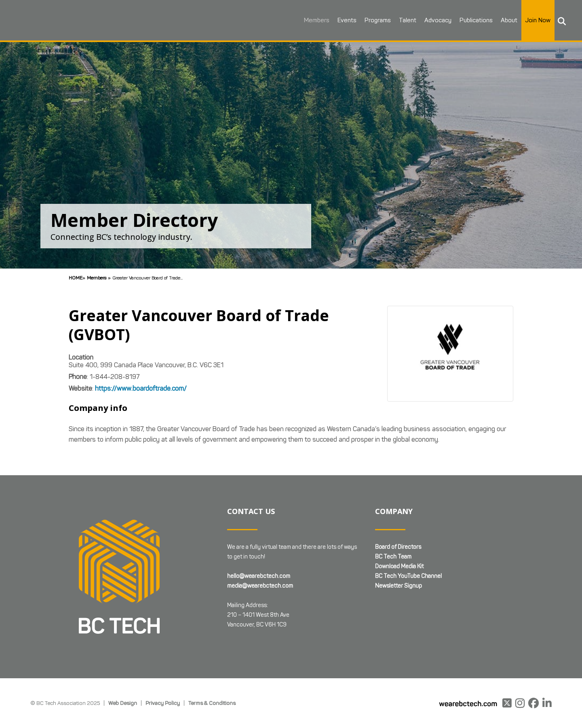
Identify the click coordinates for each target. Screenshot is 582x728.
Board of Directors (398, 547)
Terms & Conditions (212, 703)
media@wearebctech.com (260, 586)
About (507, 20)
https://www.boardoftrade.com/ (141, 388)
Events (345, 20)
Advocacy (436, 20)
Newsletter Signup (399, 586)
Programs (376, 20)
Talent (406, 20)
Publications (474, 20)
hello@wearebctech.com (259, 576)
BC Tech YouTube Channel (408, 576)
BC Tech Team (393, 557)
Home (76, 278)
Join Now (536, 20)
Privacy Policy (163, 703)
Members (315, 20)
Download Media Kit (399, 566)
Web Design (123, 703)
